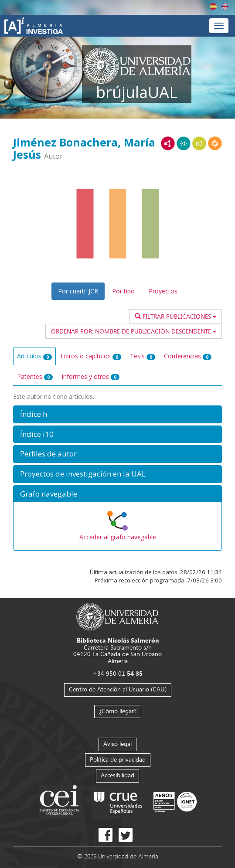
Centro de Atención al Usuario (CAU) (118, 689)
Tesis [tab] (143, 356)
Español (213, 7)
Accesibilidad (117, 775)
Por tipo (123, 291)
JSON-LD (184, 143)
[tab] (117, 414)
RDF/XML (168, 143)
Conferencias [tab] (188, 356)
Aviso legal (117, 744)
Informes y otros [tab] (90, 376)
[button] (117, 414)
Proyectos (163, 291)
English (225, 7)
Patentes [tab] (35, 376)
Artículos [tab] (34, 356)
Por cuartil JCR (78, 291)
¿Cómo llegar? (118, 711)
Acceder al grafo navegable (118, 537)
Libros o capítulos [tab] (91, 356)
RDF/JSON (215, 143)
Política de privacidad (118, 759)
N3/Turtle (199, 143)
